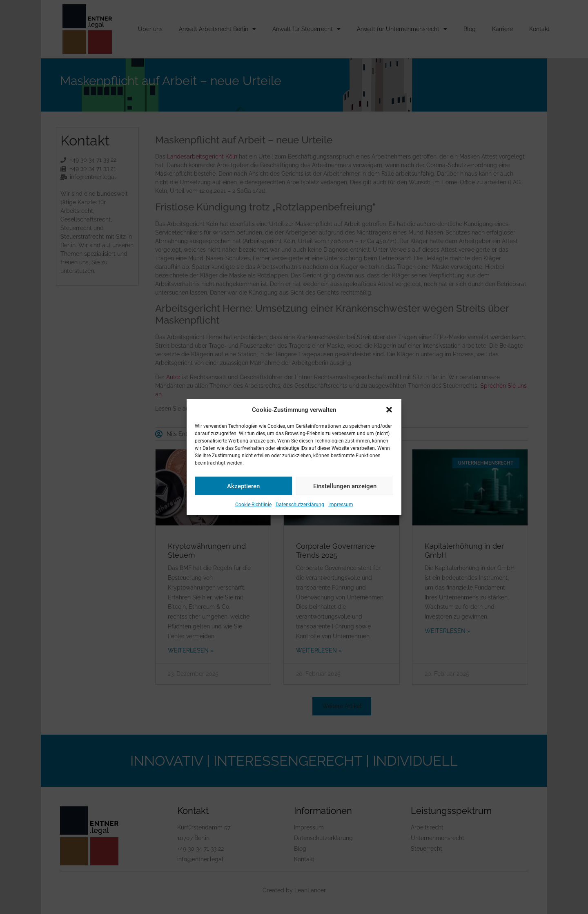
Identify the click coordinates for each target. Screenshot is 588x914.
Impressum (341, 505)
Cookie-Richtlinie (253, 505)
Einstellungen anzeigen (345, 486)
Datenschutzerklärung (300, 505)
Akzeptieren (243, 486)
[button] (389, 410)
